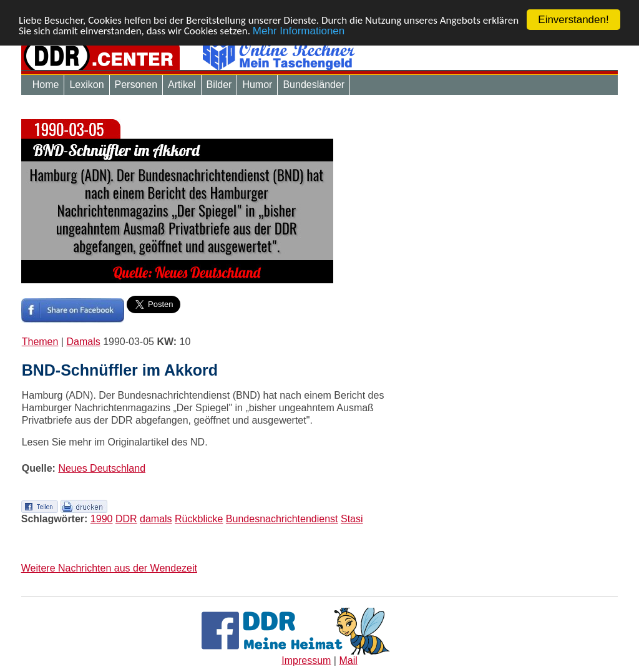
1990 (102, 519)
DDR (126, 519)
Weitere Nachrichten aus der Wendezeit (109, 568)
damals (156, 519)
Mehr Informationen (299, 30)
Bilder (219, 85)
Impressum (306, 660)
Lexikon (86, 85)
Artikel (182, 85)
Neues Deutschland (102, 468)
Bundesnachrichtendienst (282, 519)
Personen (136, 85)
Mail (348, 660)
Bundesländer (314, 85)
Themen (40, 342)
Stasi (352, 519)
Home (46, 85)
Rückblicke (199, 519)
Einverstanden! (573, 20)
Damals (83, 342)
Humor (257, 85)
